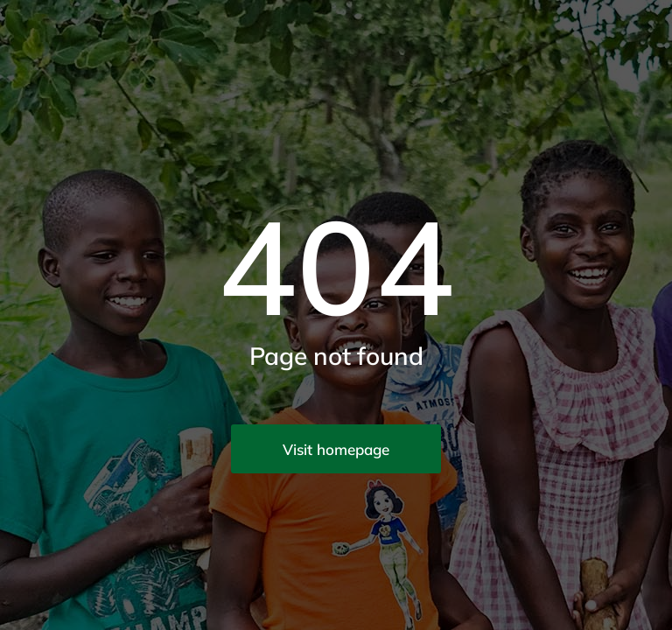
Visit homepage (336, 449)
